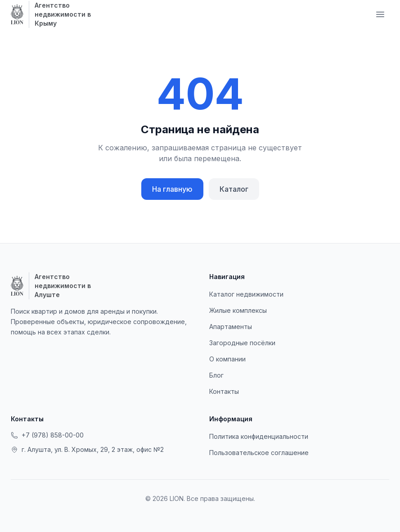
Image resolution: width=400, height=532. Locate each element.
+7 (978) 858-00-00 (47, 435)
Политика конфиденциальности (259, 436)
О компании (227, 359)
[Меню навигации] (380, 14)
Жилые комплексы (238, 310)
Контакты (224, 391)
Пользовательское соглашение (259, 453)
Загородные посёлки (242, 343)
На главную (172, 189)
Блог (216, 375)
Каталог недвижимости (246, 294)
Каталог (234, 189)
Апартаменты (231, 327)
